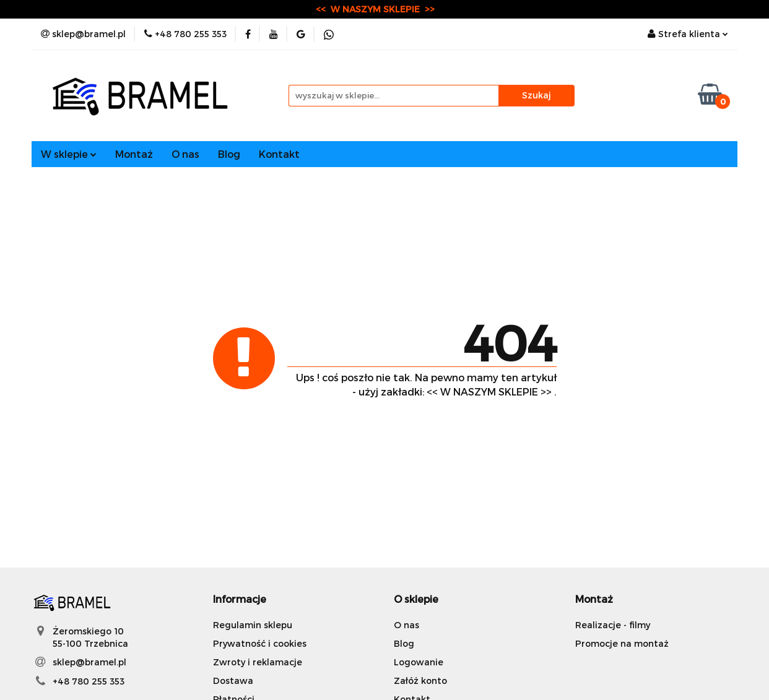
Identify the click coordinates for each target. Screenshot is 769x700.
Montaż (134, 154)
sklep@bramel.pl (89, 662)
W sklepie (69, 154)
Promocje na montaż (622, 643)
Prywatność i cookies (260, 643)
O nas (185, 154)
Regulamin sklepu (253, 625)
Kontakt (279, 154)
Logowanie (419, 662)
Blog (229, 154)
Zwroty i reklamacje (258, 662)
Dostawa (233, 681)
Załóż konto (420, 681)
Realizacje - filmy (613, 625)
